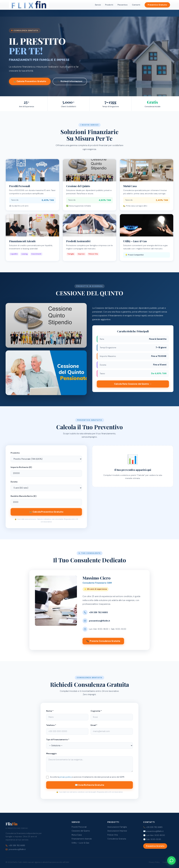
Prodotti (109, 5)
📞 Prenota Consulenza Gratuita (103, 641)
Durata (14, 482)
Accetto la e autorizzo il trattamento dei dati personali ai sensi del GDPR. (87, 777)
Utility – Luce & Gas (80, 843)
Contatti (136, 5)
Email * (94, 725)
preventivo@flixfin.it (99, 621)
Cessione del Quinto (81, 831)
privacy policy (66, 777)
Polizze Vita (113, 835)
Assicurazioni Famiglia (117, 827)
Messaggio (51, 753)
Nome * (50, 711)
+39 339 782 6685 (98, 612)
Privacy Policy (154, 862)
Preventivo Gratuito (157, 5)
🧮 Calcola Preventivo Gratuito (30, 81)
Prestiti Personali (79, 827)
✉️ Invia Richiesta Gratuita (89, 785)
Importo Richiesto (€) (21, 467)
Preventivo (123, 5)
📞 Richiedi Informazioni (70, 81)
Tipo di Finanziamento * (58, 740)
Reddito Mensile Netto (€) (23, 496)
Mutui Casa (77, 835)
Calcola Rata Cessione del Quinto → (133, 384)
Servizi (98, 5)
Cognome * (96, 711)
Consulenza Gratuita (117, 839)
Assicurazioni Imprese (117, 831)
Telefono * (51, 725)
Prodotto (15, 453)
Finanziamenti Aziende (82, 839)
